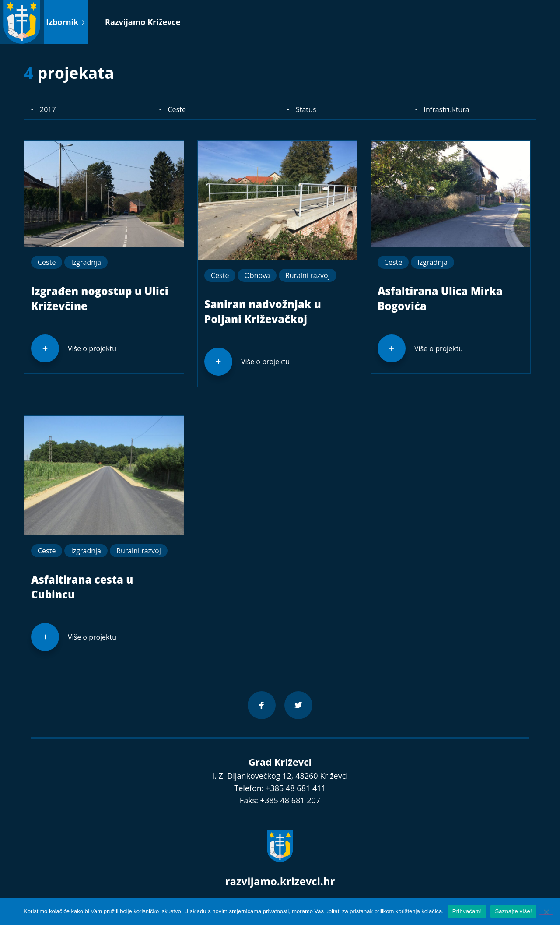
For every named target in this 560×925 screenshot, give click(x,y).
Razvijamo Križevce (143, 22)
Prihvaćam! (467, 911)
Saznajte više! (513, 911)
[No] (546, 911)
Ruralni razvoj (308, 275)
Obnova (257, 275)
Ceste (47, 262)
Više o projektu (92, 348)
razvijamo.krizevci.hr (280, 881)
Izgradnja (86, 262)
